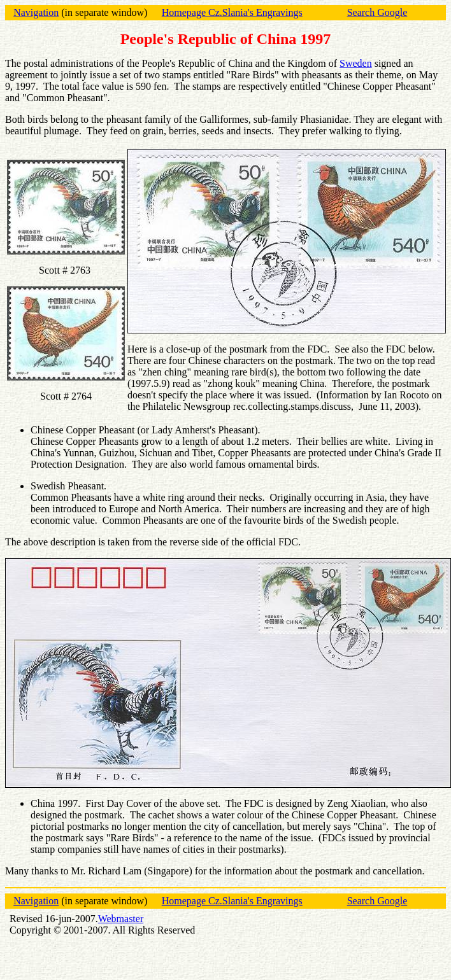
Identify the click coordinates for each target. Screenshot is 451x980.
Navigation (36, 12)
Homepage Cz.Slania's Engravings (232, 12)
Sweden (356, 63)
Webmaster (121, 919)
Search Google (377, 12)
